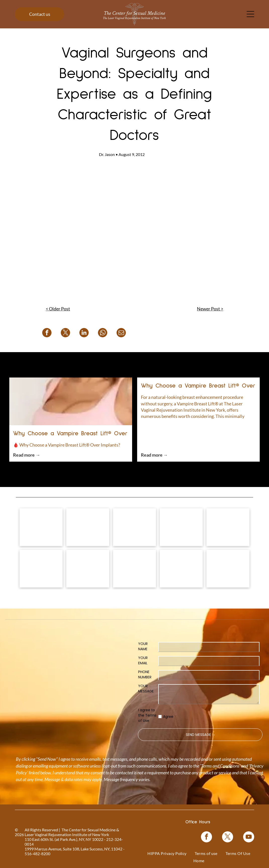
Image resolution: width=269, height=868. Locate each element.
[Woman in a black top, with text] (134, 569)
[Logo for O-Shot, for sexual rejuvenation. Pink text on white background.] (88, 569)
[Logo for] (41, 527)
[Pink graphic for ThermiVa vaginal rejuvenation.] (41, 569)
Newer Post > (210, 309)
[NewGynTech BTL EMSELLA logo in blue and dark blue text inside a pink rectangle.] (228, 569)
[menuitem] (167, 853)
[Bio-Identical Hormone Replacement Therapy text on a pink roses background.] (181, 527)
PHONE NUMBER (145, 674)
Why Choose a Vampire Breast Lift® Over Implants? (70, 434)
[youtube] (249, 837)
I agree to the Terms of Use (147, 715)
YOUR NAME (143, 646)
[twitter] (228, 837)
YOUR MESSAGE (146, 689)
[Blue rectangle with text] (181, 569)
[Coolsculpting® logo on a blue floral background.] (228, 527)
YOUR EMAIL (143, 660)
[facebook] (206, 837)
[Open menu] (250, 14)
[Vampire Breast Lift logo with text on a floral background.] (134, 527)
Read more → (26, 455)
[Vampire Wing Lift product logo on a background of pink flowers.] (88, 527)
